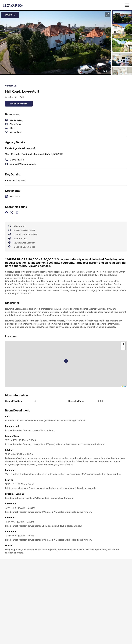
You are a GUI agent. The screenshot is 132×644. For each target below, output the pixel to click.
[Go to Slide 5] (122, 73)
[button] (56, 43)
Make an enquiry (19, 104)
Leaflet (124, 386)
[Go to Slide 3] (122, 45)
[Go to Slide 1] (122, 17)
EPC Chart (15, 197)
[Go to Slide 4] (122, 59)
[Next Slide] (108, 43)
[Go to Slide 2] (122, 31)
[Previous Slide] (3, 43)
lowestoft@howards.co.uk (23, 164)
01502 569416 (17, 160)
